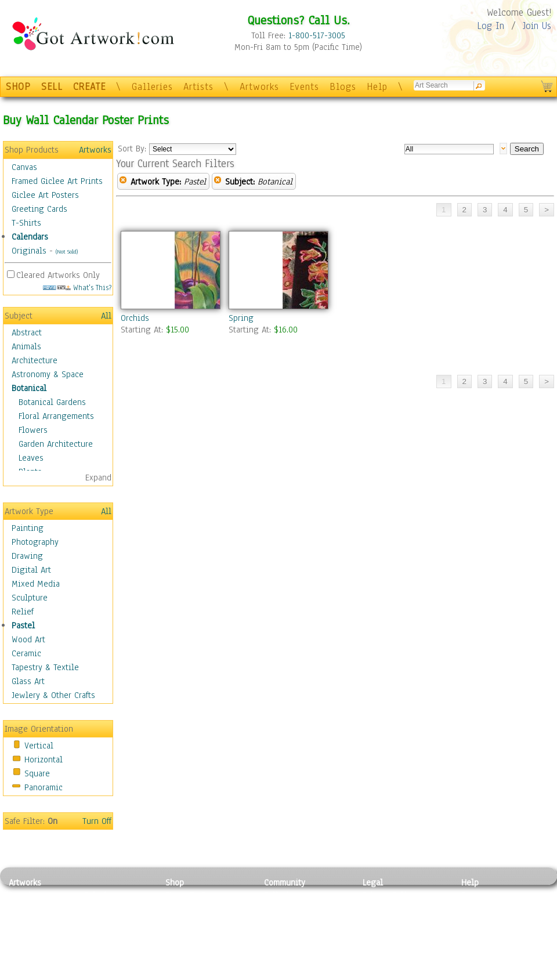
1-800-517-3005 (317, 35)
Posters (179, 921)
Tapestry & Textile (45, 667)
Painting (28, 528)
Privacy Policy (389, 895)
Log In (491, 26)
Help (377, 87)
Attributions (382, 922)
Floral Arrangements (56, 416)
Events (304, 87)
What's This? (77, 288)
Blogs (343, 87)
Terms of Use (387, 909)
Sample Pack (485, 909)
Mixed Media (36, 584)
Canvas (24, 167)
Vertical (39, 746)
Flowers (33, 430)
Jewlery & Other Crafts (53, 695)
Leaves (31, 458)
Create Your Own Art (203, 974)
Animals (26, 346)
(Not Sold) (67, 252)
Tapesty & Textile (116, 948)
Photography (35, 542)
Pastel (23, 625)
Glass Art (28, 681)
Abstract (27, 332)
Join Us (537, 26)
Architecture (35, 360)
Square (37, 773)
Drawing (27, 556)
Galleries (152, 87)
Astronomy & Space (48, 374)
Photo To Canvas (196, 895)
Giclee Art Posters (45, 195)
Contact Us (481, 895)
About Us (478, 921)
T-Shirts (26, 223)
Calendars (30, 237)
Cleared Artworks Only (58, 275)
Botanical (29, 388)
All (106, 316)
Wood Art (28, 639)
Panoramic (44, 787)
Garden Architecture (56, 444)
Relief (23, 612)
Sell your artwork (296, 948)
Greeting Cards (39, 209)
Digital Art (31, 570)
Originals (29, 251)
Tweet (473, 974)
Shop (175, 883)
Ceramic (26, 653)
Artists (198, 87)
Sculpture (30, 598)
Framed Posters (193, 909)
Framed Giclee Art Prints (57, 181)
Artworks (259, 87)
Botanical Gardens (52, 402)
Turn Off (97, 821)
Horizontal (44, 760)
